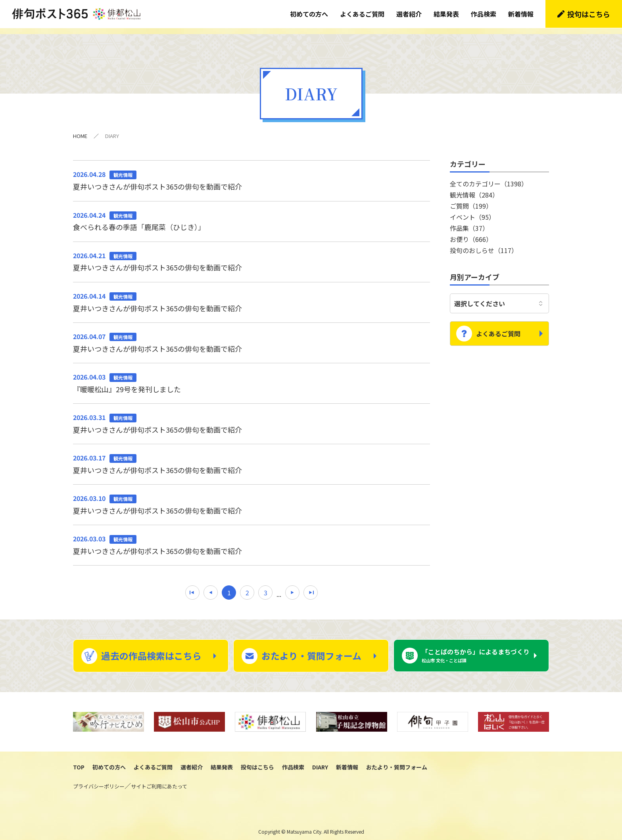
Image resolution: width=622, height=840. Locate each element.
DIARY (320, 761)
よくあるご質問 (362, 14)
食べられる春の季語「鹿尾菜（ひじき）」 (251, 215)
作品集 (469, 222)
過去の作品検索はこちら (151, 650)
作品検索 (484, 14)
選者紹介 (409, 14)
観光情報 (474, 188)
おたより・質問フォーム (311, 650)
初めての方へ (309, 14)
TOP (79, 761)
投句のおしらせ (484, 244)
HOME (80, 129)
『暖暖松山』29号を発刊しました (251, 376)
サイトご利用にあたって (159, 781)
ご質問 (471, 199)
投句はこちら (589, 14)
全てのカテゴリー (489, 177)
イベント (472, 211)
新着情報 (521, 14)
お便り (471, 233)
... (279, 588)
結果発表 (446, 14)
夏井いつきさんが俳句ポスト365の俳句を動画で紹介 (251, 174)
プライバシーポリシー (99, 781)
